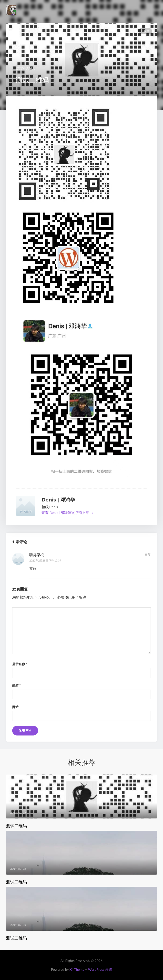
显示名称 (20, 664)
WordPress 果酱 (100, 969)
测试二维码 (16, 826)
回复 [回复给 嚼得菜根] (148, 554)
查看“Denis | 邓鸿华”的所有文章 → (67, 513)
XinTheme (77, 969)
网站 (15, 707)
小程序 (145, 31)
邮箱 (16, 685)
